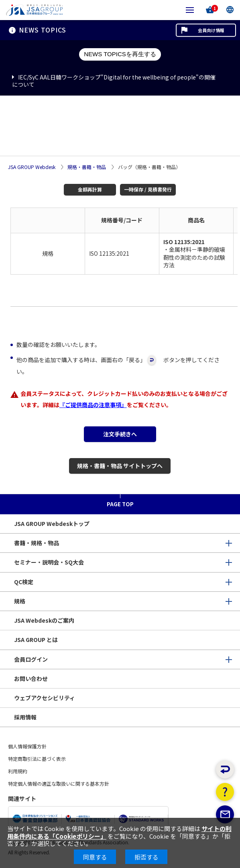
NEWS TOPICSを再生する (120, 54)
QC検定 (24, 582)
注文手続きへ (120, 434)
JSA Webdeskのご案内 (44, 620)
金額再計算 (90, 189)
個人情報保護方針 (27, 746)
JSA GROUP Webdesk (32, 167)
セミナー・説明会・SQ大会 (49, 562)
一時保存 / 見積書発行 (148, 189)
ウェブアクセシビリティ (45, 698)
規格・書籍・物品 (87, 167)
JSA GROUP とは (36, 640)
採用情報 (25, 717)
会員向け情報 (211, 30)
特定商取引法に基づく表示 (37, 759)
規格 (20, 601)
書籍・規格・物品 (37, 543)
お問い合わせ (31, 679)
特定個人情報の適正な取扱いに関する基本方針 (59, 783)
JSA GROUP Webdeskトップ (52, 524)
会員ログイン (31, 659)
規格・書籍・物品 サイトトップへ (120, 466)
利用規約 (18, 771)
